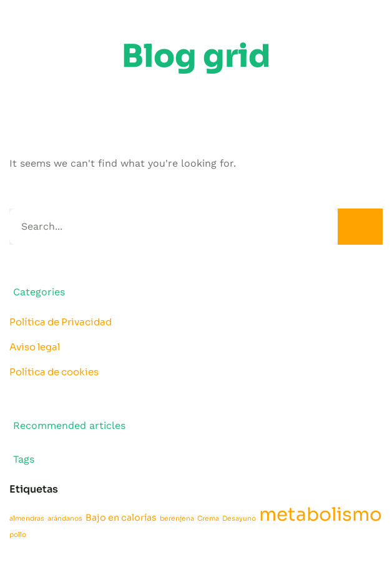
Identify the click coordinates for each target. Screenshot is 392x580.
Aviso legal (35, 347)
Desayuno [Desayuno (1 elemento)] (239, 519)
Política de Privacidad (61, 322)
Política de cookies (54, 372)
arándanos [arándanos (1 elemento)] (65, 519)
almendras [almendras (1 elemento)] (27, 519)
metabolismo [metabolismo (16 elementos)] (321, 515)
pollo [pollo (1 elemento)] (18, 535)
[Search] (360, 227)
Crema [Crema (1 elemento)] (208, 519)
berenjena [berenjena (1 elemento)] (177, 519)
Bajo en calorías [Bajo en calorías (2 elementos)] (121, 518)
